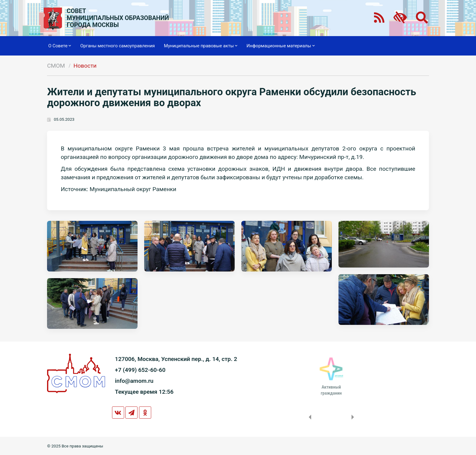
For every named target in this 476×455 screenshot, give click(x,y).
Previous (309, 417)
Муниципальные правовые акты (201, 46)
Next (354, 417)
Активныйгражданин (331, 390)
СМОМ (56, 66)
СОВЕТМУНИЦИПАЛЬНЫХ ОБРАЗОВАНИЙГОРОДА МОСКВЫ (118, 18)
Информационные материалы (281, 46)
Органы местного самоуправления (117, 46)
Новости (85, 66)
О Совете (60, 46)
